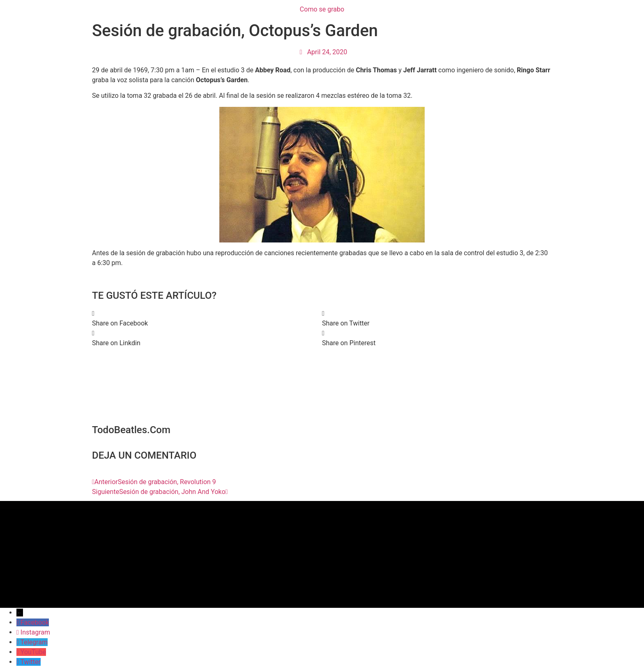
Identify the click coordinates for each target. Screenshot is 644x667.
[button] (207, 318)
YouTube (33, 652)
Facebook (35, 622)
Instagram (35, 632)
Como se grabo (322, 9)
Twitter (31, 662)
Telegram (34, 642)
